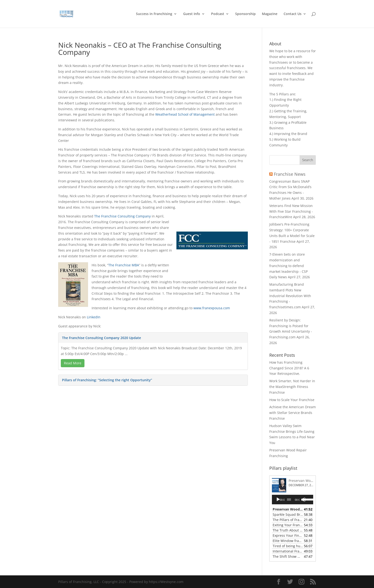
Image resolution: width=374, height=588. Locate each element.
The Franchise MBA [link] (124, 265)
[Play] (278, 500)
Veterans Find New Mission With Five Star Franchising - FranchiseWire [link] (291, 211)
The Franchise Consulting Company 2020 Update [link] (101, 338)
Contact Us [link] (293, 14)
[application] (293, 500)
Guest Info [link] (192, 14)
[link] (72, 13)
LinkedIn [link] (94, 317)
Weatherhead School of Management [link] (185, 114)
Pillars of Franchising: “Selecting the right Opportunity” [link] (107, 380)
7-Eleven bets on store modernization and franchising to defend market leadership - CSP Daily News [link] (288, 266)
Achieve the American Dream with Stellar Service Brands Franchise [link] (293, 413)
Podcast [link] (218, 14)
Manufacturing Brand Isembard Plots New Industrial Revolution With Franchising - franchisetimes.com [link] (290, 296)
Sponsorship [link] (245, 14)
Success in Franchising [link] (154, 14)
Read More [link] (73, 363)
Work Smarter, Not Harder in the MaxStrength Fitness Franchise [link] (292, 387)
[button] (308, 160)
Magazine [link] (270, 14)
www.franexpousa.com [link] (212, 308)
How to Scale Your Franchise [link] (292, 400)
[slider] (289, 500)
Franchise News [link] (290, 174)
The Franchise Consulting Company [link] (122, 216)
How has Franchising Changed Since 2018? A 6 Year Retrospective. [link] (289, 368)
